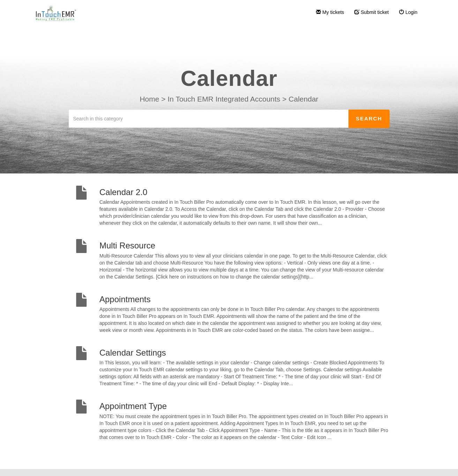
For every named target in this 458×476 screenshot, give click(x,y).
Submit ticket (371, 12)
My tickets (330, 12)
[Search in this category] (209, 119)
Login (408, 12)
